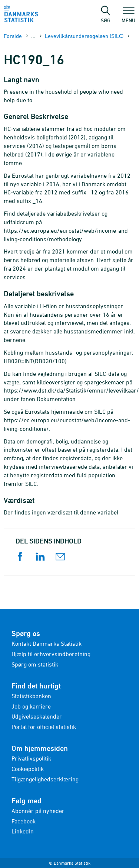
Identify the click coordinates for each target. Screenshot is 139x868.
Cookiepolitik (28, 769)
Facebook (24, 821)
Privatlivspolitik (31, 758)
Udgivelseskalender (37, 716)
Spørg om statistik (35, 664)
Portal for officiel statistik (44, 727)
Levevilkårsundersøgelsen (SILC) (84, 36)
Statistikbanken (31, 696)
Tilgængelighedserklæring (45, 779)
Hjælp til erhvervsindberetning (51, 654)
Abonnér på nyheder (38, 811)
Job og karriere (31, 706)
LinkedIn (23, 831)
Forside (13, 36)
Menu (128, 17)
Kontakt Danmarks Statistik (47, 643)
